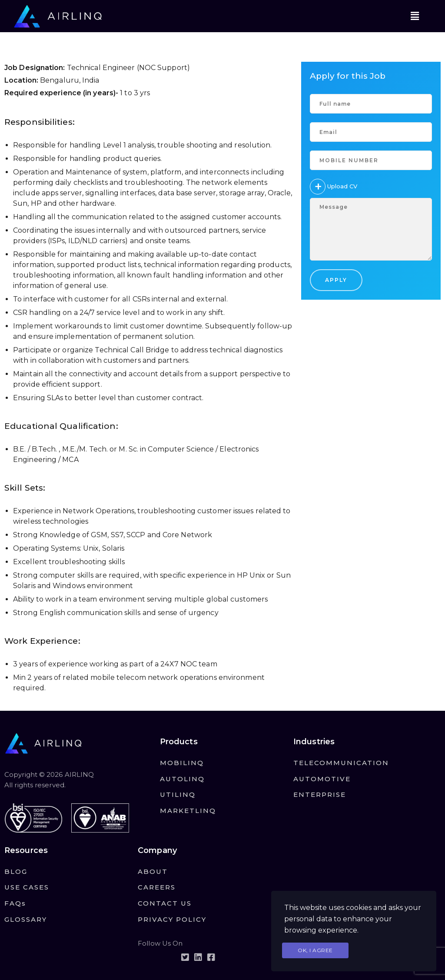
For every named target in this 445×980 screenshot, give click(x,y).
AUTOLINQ (182, 779)
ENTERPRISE (320, 794)
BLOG (16, 871)
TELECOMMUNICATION (341, 763)
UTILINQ (178, 794)
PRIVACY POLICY (172, 919)
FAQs (15, 903)
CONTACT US (165, 903)
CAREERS (157, 887)
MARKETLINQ (188, 811)
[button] (415, 16)
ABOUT (153, 871)
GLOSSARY (26, 919)
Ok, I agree (315, 950)
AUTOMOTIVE (322, 779)
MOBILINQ (182, 763)
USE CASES (27, 887)
